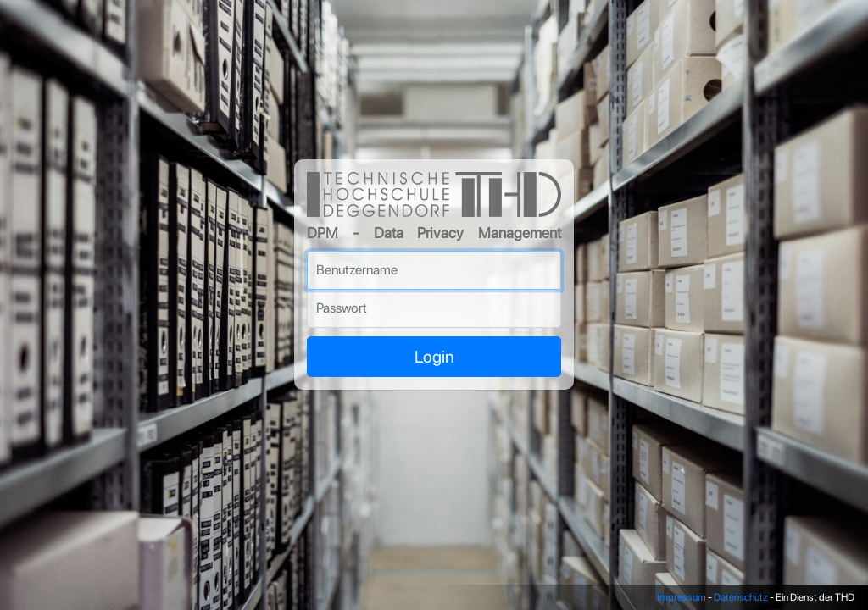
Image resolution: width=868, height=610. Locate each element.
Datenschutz (741, 597)
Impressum (682, 597)
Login (434, 357)
